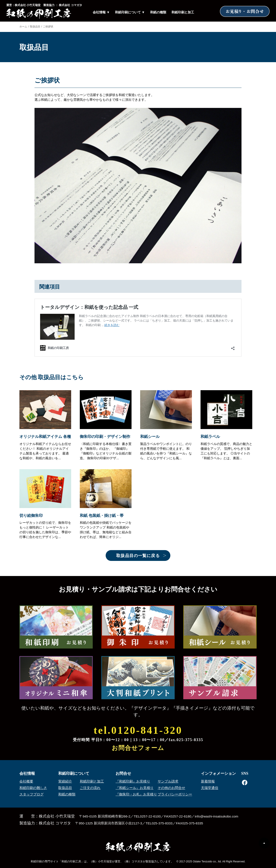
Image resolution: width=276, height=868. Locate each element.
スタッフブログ (31, 794)
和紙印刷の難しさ (33, 788)
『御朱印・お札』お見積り (136, 794)
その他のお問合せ (171, 788)
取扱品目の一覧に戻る (138, 556)
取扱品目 (35, 27)
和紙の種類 (158, 12)
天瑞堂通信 (210, 788)
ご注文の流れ (90, 788)
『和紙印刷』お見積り (133, 781)
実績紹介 (65, 781)
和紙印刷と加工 (183, 12)
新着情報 (208, 781)
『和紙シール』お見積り (135, 788)
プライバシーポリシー (175, 794)
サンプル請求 (168, 781)
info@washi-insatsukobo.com (216, 816)
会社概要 (26, 781)
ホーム (23, 27)
